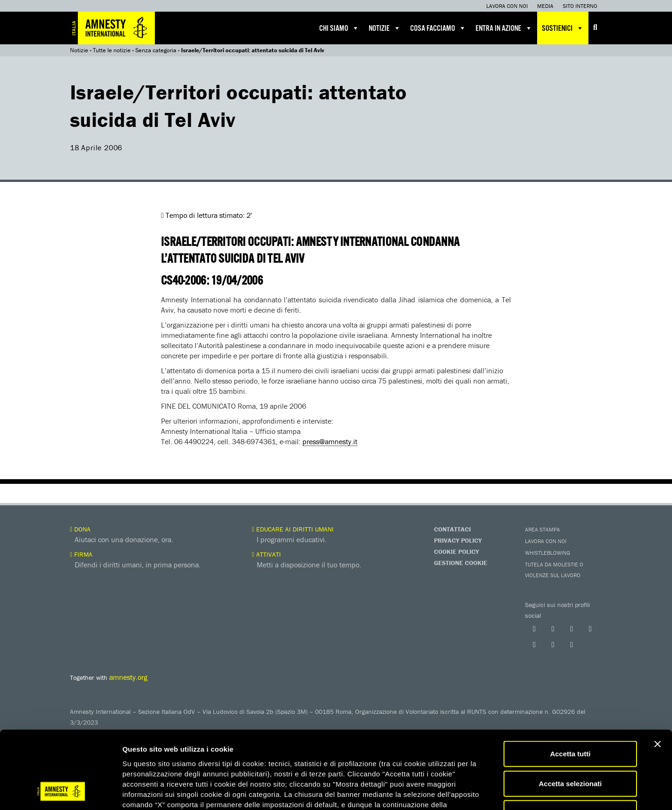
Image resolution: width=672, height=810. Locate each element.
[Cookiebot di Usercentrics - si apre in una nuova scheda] (60, 792)
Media (545, 6)
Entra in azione (504, 28)
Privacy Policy (458, 540)
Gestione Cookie (461, 563)
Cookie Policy (456, 552)
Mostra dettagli (491, 792)
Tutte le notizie (112, 50)
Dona (80, 529)
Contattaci (452, 529)
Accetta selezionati (570, 713)
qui (149, 754)
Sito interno (580, 6)
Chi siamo (339, 28)
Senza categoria (156, 50)
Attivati (266, 554)
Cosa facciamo (438, 28)
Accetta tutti (570, 683)
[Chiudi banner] (658, 674)
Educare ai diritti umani (293, 529)
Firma (81, 554)
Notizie (385, 28)
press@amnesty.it (330, 441)
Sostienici (563, 28)
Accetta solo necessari (570, 743)
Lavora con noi (507, 6)
